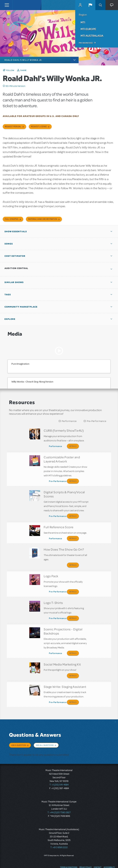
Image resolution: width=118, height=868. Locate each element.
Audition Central (16, 268)
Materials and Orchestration (43, 219)
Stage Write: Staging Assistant (65, 675)
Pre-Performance (97, 421)
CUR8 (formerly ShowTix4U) (64, 430)
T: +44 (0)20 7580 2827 (59, 798)
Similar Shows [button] (14, 282)
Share (23, 70)
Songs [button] (9, 244)
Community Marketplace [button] (21, 307)
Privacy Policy (85, 853)
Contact (98, 853)
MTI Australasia (92, 36)
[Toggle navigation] (7, 5)
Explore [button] (10, 319)
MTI (83, 22)
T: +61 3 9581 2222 (59, 833)
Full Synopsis (12, 219)
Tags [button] (8, 295)
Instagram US (92, 860)
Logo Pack (51, 570)
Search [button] (100, 5)
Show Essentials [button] (16, 232)
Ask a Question (19, 733)
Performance (69, 421)
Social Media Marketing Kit (62, 654)
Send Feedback (107, 860)
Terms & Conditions (69, 853)
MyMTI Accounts (80, 5)
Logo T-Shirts (53, 595)
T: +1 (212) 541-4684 (59, 770)
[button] (90, 5)
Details (73, 446)
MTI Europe (88, 29)
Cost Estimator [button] (15, 256)
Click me (4, 86)
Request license (39, 127)
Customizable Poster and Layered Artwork (62, 458)
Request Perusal (13, 127)
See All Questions (45, 733)
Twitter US (78, 860)
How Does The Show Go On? (64, 544)
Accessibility (109, 853)
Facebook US (72, 860)
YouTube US (85, 860)
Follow (10, 70)
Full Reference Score (59, 523)
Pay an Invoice (86, 43)
